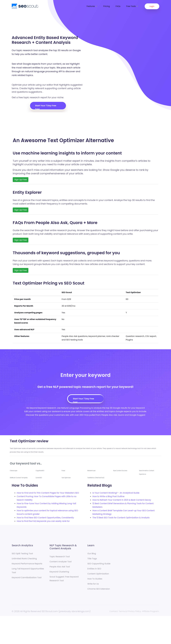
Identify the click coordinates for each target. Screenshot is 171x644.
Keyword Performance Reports (27, 565)
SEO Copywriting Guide (99, 565)
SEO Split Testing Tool (22, 555)
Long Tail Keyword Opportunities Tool (28, 572)
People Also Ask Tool (60, 568)
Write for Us (93, 585)
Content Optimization (98, 575)
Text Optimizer (66, 478)
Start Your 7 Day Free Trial (46, 107)
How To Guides (95, 580)
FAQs (118, 6)
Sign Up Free (21, 180)
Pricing (107, 6)
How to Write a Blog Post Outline (108, 496)
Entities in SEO (94, 570)
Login (152, 6)
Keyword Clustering (59, 573)
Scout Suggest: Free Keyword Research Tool (64, 580)
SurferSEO (39, 478)
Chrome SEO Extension (99, 590)
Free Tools (132, 6)
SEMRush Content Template (19, 478)
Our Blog (92, 555)
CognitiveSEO (40, 471)
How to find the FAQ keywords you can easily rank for (43, 521)
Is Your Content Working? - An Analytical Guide (116, 493)
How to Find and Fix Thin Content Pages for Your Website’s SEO (48, 493)
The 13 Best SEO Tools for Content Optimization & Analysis (121, 518)
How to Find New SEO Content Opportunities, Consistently (45, 518)
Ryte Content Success (120, 471)
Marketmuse (91, 471)
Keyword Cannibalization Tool (27, 579)
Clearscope (14, 471)
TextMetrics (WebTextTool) (96, 478)
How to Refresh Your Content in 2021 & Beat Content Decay (122, 500)
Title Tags (92, 560)
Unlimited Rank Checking (24, 560)
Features (92, 6)
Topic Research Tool (60, 558)
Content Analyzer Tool (61, 563)
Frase (63, 471)
